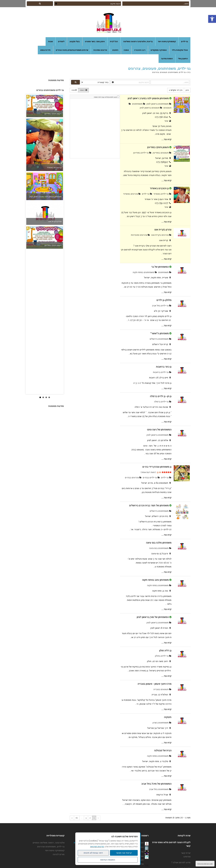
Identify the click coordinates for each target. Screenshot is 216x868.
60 (77, 818)
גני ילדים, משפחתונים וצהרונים (51, 847)
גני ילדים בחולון (163, 656)
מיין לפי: (176, 90)
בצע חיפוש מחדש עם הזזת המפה (105, 97)
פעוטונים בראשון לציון (151, 108)
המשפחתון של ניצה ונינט (159, 430)
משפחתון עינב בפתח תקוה (155, 580)
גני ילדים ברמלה (163, 402)
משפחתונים (139, 104)
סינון (187, 90)
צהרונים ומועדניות (140, 235)
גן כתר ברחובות (164, 367)
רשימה (83, 90)
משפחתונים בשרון (162, 723)
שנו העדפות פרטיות (205, 864)
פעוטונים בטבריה (162, 689)
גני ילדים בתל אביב (162, 306)
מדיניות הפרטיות (97, 847)
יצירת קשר (186, 853)
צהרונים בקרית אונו (161, 235)
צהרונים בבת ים (133, 478)
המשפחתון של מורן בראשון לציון (153, 617)
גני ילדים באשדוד (162, 194)
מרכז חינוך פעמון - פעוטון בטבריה (154, 684)
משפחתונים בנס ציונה (160, 548)
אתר (166, 121)
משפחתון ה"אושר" (160, 333)
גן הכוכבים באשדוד (159, 188)
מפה (74, 90)
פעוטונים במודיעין (162, 153)
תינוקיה (168, 717)
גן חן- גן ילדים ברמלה (161, 396)
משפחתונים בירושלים (161, 339)
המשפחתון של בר (160, 267)
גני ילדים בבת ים (151, 478)
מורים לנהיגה (59, 854)
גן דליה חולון (165, 651)
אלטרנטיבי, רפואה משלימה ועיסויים (49, 843)
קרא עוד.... (166, 139)
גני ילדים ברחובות (162, 372)
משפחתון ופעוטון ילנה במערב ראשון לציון (148, 98)
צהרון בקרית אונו (163, 230)
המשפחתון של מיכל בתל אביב (156, 784)
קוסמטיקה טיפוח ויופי (55, 850)
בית (189, 72)
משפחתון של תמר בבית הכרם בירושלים (149, 505)
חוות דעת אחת (148, 472)
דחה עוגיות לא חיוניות (93, 853)
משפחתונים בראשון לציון (159, 104)
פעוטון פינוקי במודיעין (158, 147)
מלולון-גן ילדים (164, 300)
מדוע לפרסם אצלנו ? (181, 862)
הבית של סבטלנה (163, 750)
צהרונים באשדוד (132, 194)
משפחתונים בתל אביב (160, 789)
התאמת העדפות (108, 860)
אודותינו (187, 857)
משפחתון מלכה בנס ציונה (159, 543)
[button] (212, 19)
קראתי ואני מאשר (124, 853)
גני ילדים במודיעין (142, 153)
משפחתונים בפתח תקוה (145, 272)
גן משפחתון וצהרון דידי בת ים (157, 467)
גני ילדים (147, 194)
